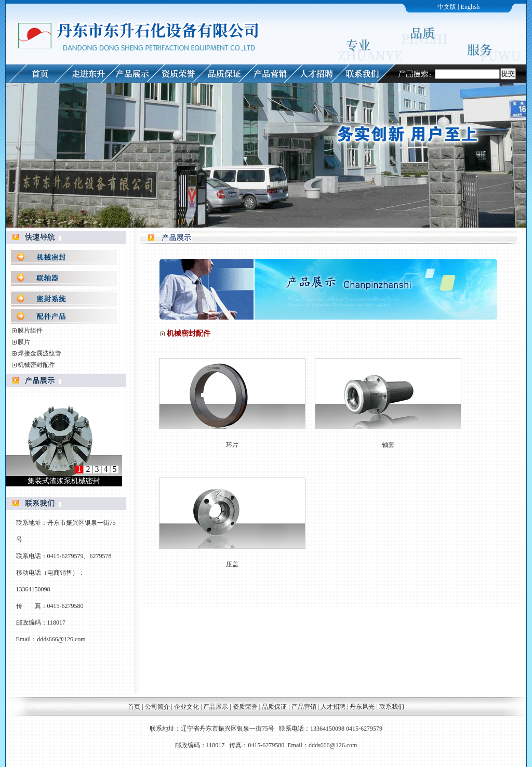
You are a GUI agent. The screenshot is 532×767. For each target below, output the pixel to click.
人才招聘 (333, 707)
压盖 (232, 564)
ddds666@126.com (61, 639)
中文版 (447, 7)
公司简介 (157, 707)
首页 (134, 707)
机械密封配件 (36, 365)
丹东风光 (363, 707)
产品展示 (216, 707)
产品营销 (304, 707)
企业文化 (187, 707)
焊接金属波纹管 (39, 353)
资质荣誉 (245, 707)
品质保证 (274, 707)
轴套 (388, 445)
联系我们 (392, 707)
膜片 (24, 342)
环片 (232, 445)
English (470, 7)
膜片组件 (30, 330)
